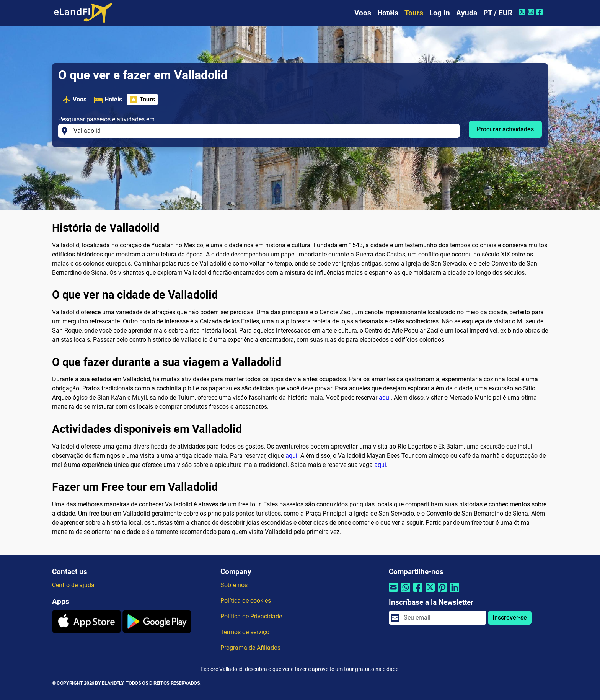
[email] (443, 618)
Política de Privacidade (251, 616)
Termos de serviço (245, 632)
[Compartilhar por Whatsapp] (406, 592)
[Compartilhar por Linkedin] (455, 592)
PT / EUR (498, 13)
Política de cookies (246, 601)
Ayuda (467, 13)
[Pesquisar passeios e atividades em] (264, 131)
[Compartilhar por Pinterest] (442, 592)
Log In (440, 13)
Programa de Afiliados (250, 648)
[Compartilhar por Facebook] (418, 592)
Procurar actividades (505, 129)
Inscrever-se (510, 618)
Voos (363, 13)
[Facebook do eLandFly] (540, 12)
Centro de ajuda (73, 585)
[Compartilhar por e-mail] (393, 592)
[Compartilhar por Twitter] (430, 592)
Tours (414, 13)
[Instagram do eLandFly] (532, 12)
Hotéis (388, 13)
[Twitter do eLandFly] (523, 12)
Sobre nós (234, 585)
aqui (385, 397)
